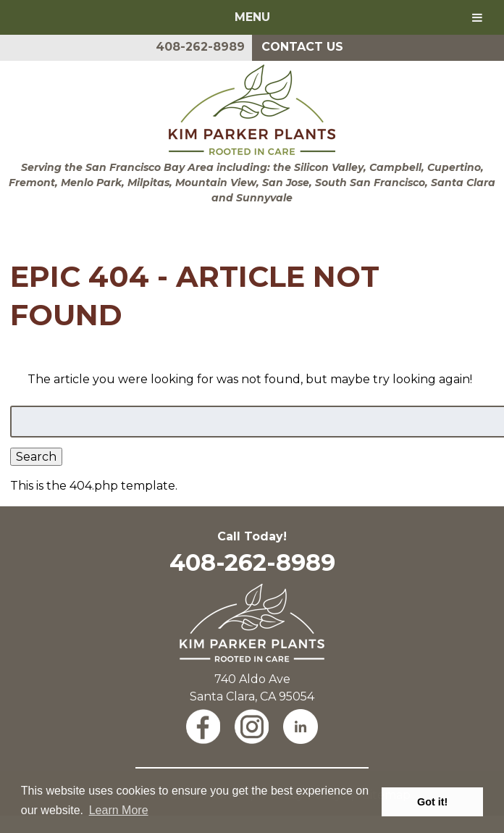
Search (36, 457)
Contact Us (302, 47)
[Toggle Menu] (477, 17)
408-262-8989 (200, 47)
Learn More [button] (119, 810)
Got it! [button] (432, 802)
